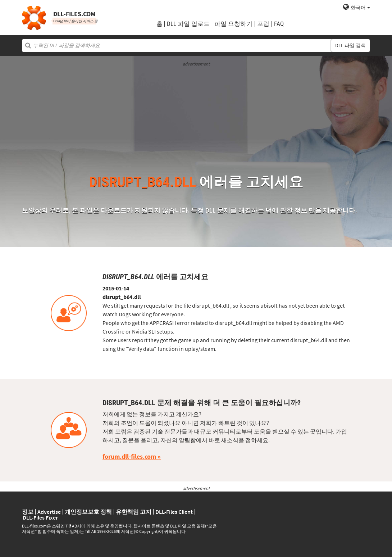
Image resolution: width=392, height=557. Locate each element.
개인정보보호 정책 (88, 512)
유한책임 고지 (134, 512)
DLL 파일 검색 (350, 45)
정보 (28, 512)
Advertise (49, 512)
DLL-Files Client (174, 512)
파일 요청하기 (233, 24)
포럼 (263, 24)
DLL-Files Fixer (40, 517)
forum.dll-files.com (129, 456)
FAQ (279, 24)
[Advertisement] (196, 117)
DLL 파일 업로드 (188, 24)
